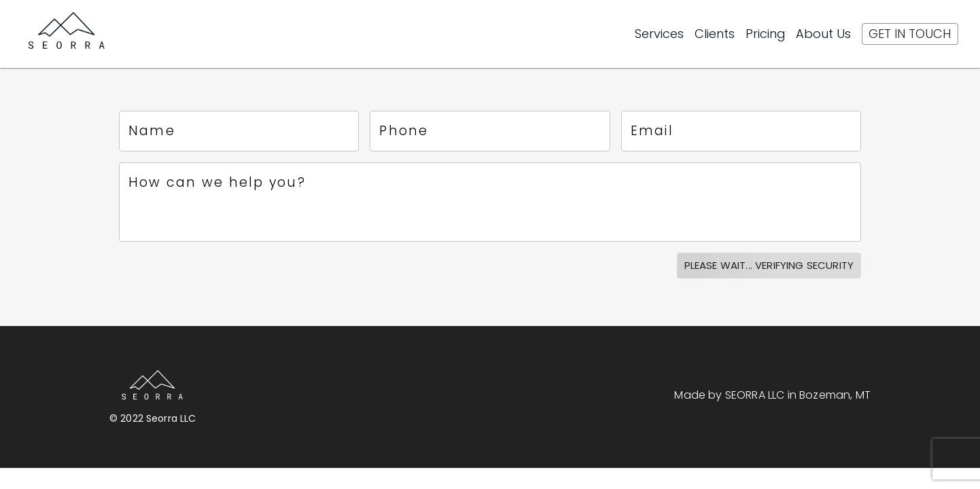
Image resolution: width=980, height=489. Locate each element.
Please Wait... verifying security (769, 265)
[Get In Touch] (910, 34)
